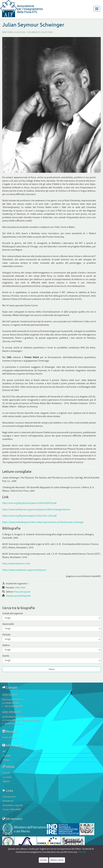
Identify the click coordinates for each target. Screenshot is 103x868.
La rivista (7, 777)
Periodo (6, 635)
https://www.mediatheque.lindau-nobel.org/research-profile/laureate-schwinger (43, 522)
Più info (82, 852)
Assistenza (8, 801)
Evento (6, 656)
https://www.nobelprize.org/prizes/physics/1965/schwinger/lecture (36, 509)
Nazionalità (8, 624)
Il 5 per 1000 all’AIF (12, 809)
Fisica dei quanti (22, 592)
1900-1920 (20, 588)
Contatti (7, 756)
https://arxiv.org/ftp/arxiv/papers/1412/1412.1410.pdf (29, 516)
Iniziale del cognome (13, 613)
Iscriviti (6, 773)
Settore (6, 645)
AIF (4, 752)
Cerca (52, 669)
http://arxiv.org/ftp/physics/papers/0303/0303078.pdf (29, 503)
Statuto (6, 781)
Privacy (6, 760)
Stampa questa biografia (18, 596)
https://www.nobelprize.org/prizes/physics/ (24, 570)
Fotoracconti (9, 797)
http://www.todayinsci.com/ (16, 564)
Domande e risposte (13, 805)
